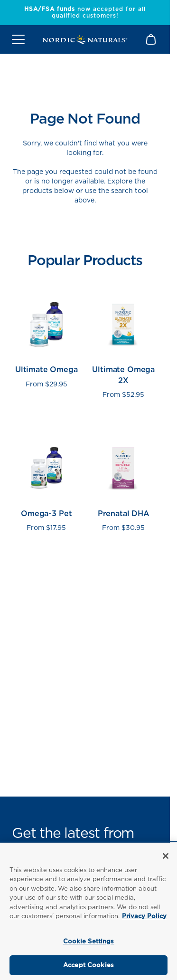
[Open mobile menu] (18, 39)
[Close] (166, 856)
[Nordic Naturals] (85, 39)
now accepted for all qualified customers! (85, 12)
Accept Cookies (88, 965)
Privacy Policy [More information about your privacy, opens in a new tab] (144, 916)
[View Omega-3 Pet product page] (47, 479)
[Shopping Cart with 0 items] (152, 39)
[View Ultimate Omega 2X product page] (124, 341)
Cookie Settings (89, 941)
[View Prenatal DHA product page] (124, 479)
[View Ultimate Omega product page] (47, 341)
